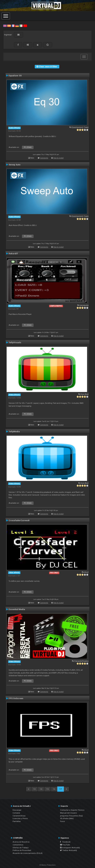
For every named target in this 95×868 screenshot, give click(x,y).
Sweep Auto (15, 165)
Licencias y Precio (20, 818)
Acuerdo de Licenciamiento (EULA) (28, 853)
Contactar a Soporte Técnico (72, 810)
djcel (86, 572)
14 (41, 789)
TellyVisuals (15, 342)
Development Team (80, 127)
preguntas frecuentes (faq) (71, 816)
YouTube (65, 845)
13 (34, 789)
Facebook (65, 842)
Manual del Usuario (68, 813)
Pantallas (17, 821)
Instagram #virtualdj (70, 848)
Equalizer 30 (15, 76)
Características (19, 816)
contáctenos (18, 845)
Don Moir (85, 394)
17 (61, 789)
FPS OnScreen (16, 698)
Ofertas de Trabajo (21, 848)
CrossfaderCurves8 (19, 520)
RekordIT (13, 253)
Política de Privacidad (22, 850)
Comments (44, 158)
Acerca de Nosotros (21, 842)
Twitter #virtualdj (68, 850)
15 (47, 789)
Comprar (16, 813)
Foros (62, 821)
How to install (58, 158)
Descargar (17, 810)
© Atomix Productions (48, 865)
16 (54, 789)
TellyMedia (14, 431)
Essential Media (17, 609)
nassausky (84, 305)
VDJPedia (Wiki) (67, 818)
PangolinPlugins (81, 661)
